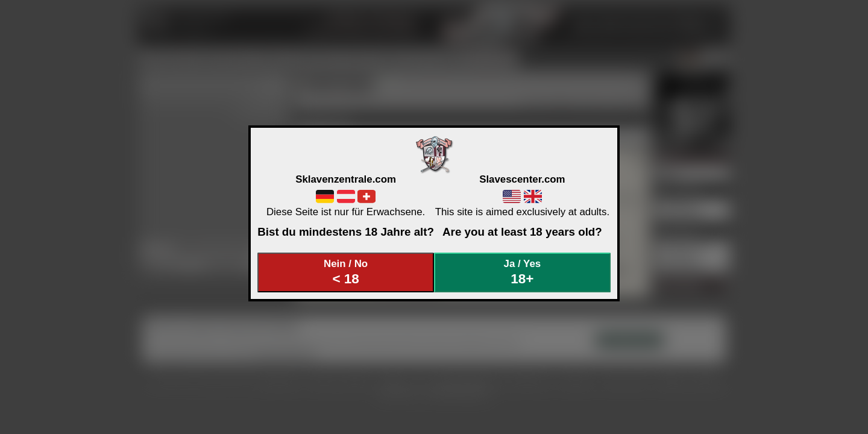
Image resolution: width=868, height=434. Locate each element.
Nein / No (346, 272)
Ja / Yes (523, 272)
